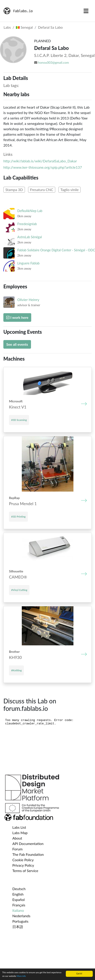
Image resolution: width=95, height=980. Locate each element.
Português (20, 921)
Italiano (18, 910)
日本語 (18, 927)
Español (19, 899)
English (18, 894)
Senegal (24, 27)
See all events (17, 344)
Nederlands (21, 916)
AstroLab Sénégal (30, 237)
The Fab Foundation (28, 854)
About (17, 838)
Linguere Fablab (28, 263)
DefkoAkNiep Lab (30, 211)
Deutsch (19, 889)
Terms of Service (25, 871)
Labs (7, 27)
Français (19, 905)
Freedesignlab (27, 224)
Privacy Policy (23, 865)
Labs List (19, 827)
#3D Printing (18, 517)
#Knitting (16, 670)
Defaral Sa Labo (50, 27)
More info (21, 976)
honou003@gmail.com (54, 62)
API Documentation (28, 843)
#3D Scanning (19, 420)
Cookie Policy (23, 860)
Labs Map (20, 833)
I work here (17, 317)
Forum (17, 849)
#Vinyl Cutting (19, 590)
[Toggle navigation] (86, 11)
